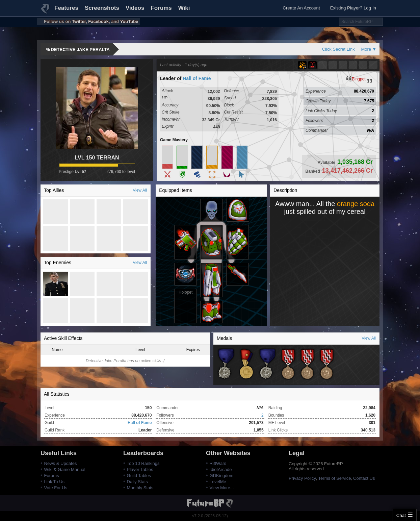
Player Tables (140, 469)
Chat (401, 515)
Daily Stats (137, 482)
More (366, 49)
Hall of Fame (197, 78)
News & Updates (61, 463)
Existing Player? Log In (353, 8)
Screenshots (102, 8)
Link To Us (54, 482)
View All (140, 190)
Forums (161, 8)
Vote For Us (56, 488)
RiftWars (218, 463)
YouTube (129, 21)
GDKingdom (222, 476)
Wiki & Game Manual (65, 469)
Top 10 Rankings (143, 463)
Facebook (98, 21)
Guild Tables (139, 476)
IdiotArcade (221, 469)
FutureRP (46, 11)
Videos (135, 8)
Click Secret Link (338, 49)
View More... (222, 488)
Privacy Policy (302, 478)
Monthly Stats (140, 488)
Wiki (184, 8)
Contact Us (364, 478)
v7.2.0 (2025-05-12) (210, 516)
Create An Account (301, 8)
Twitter (79, 21)
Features (66, 8)
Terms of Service (335, 478)
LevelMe (218, 482)
